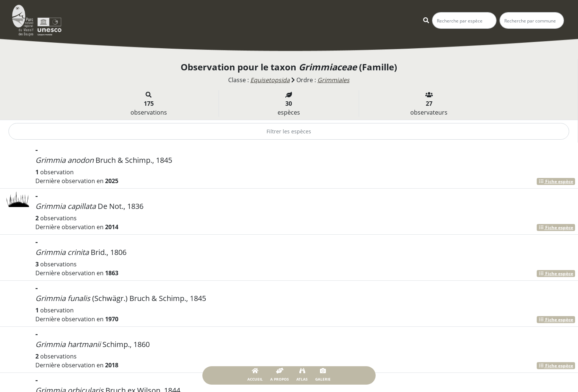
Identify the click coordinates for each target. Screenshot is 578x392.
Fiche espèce (556, 181)
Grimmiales (333, 80)
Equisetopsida (270, 80)
